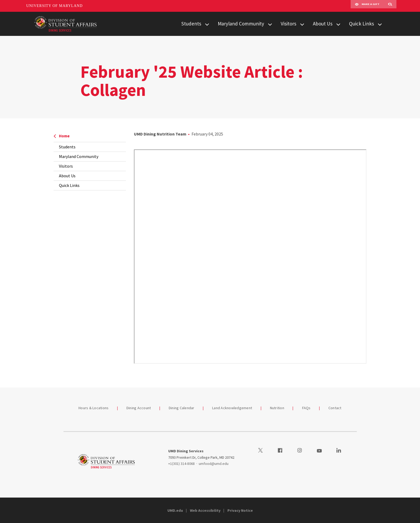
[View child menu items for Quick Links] (380, 24)
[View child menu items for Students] (207, 24)
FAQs (306, 408)
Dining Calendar (182, 408)
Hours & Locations (93, 408)
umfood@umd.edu (214, 464)
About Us (323, 24)
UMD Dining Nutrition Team (160, 134)
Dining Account (139, 408)
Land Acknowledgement (232, 408)
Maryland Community (241, 24)
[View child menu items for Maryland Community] (270, 24)
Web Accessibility (205, 510)
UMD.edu (175, 510)
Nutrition (277, 408)
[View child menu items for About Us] (338, 24)
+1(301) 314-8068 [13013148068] (181, 464)
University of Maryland (55, 6)
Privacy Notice (240, 510)
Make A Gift (367, 6)
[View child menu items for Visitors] (302, 24)
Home (62, 136)
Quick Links (361, 24)
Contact (335, 408)
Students (191, 24)
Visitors (288, 24)
